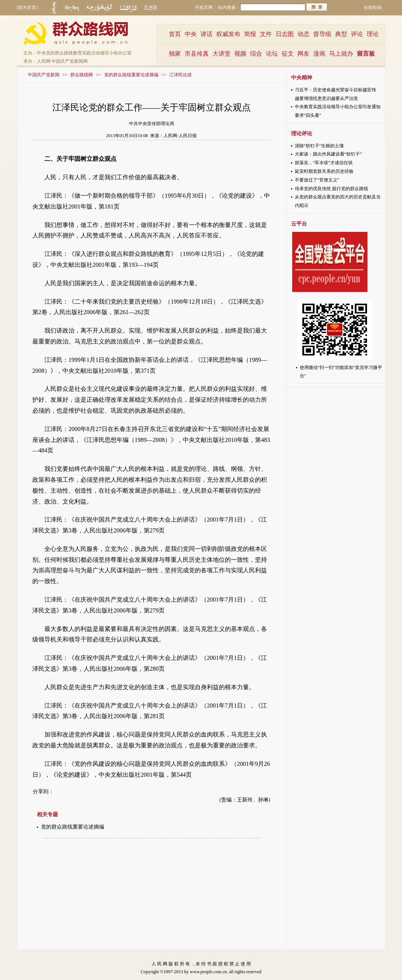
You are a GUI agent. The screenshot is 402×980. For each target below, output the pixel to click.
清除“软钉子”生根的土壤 (319, 146)
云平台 (299, 224)
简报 (250, 34)
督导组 (322, 34)
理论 (373, 34)
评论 (357, 34)
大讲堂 (221, 54)
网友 (303, 54)
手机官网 (204, 8)
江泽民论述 (181, 75)
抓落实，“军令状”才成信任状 (324, 163)
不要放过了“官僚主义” (317, 180)
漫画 (319, 54)
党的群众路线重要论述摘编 (131, 75)
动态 (303, 34)
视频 (240, 54)
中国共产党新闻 (44, 75)
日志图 (285, 34)
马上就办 (341, 54)
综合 (256, 54)
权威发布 (228, 34)
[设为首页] (27, 8)
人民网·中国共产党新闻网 (62, 61)
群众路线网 (82, 75)
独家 (175, 54)
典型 (341, 34)
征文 (288, 54)
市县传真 (197, 54)
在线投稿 (373, 8)
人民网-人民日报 (180, 136)
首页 (175, 34)
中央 (191, 34)
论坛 (272, 54)
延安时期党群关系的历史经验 (324, 171)
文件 (266, 34)
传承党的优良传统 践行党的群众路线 (331, 189)
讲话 (206, 34)
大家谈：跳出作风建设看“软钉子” (328, 154)
